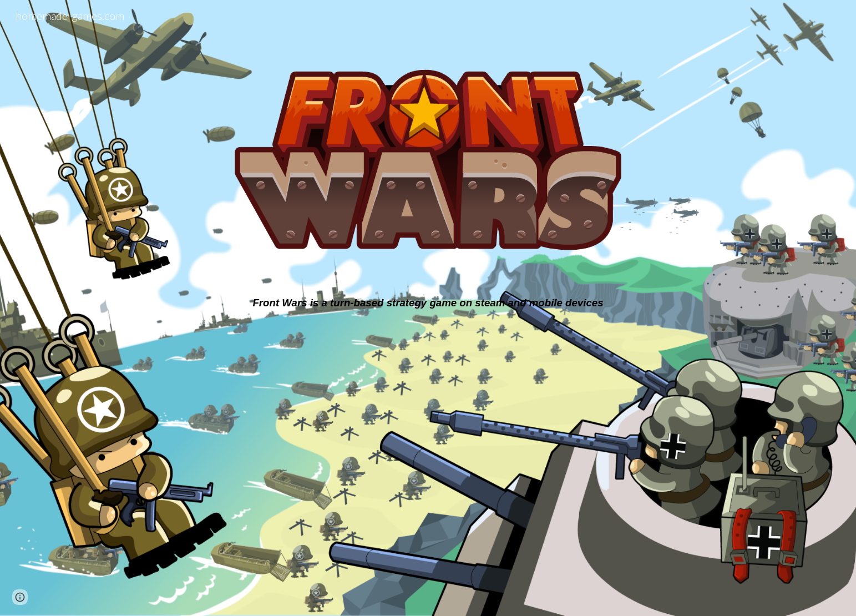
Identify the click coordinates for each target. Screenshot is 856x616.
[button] (20, 597)
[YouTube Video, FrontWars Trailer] (428, 451)
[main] (428, 303)
